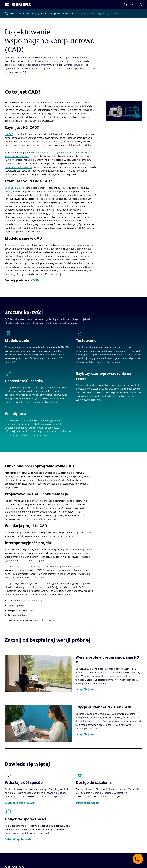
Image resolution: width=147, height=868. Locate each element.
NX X (68, 171)
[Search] (126, 5)
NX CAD (9, 134)
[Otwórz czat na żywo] (138, 859)
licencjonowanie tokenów (18, 167)
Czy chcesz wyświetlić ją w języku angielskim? (95, 13)
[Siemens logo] (21, 5)
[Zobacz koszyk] (133, 5)
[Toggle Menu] (7, 5)
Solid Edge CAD (13, 188)
